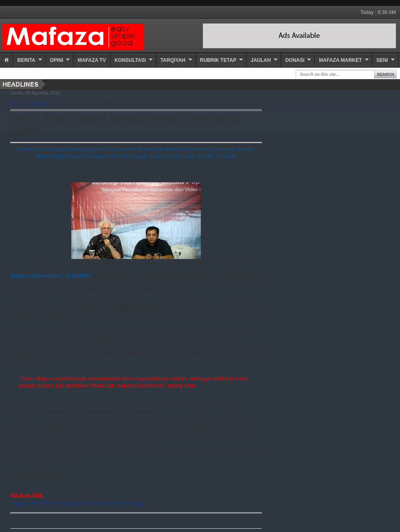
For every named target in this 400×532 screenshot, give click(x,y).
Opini (57, 60)
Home (17, 104)
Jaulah (261, 60)
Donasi (295, 60)
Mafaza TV (92, 60)
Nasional (40, 104)
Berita (26, 60)
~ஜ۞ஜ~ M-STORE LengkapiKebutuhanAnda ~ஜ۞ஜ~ (78, 503)
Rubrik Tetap (218, 60)
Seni (382, 60)
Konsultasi (130, 60)
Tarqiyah (173, 60)
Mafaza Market (340, 60)
